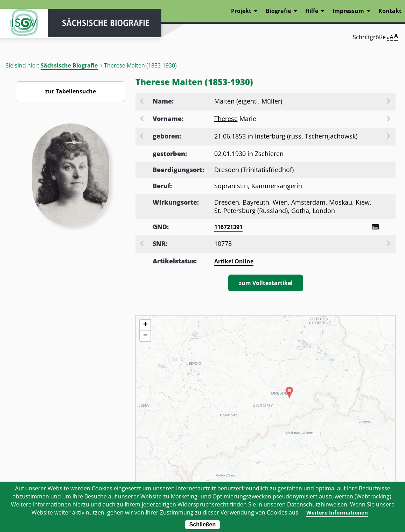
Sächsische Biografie (69, 65)
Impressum (348, 11)
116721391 (228, 227)
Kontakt (390, 11)
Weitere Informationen (337, 512)
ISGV (21, 25)
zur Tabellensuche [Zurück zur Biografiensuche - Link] (71, 91)
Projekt (241, 11)
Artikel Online (234, 262)
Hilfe (312, 11)
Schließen (203, 524)
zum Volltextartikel (266, 283)
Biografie (278, 11)
